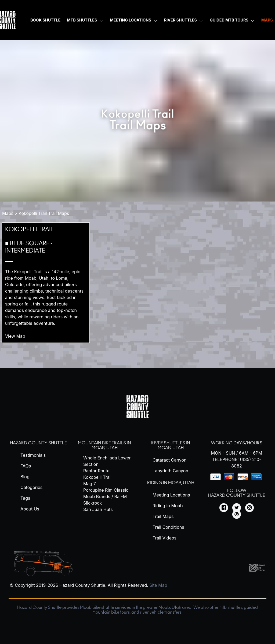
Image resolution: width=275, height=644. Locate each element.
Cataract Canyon (169, 460)
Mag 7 (90, 484)
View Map (18, 336)
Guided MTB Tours (229, 20)
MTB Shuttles (82, 20)
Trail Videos (164, 538)
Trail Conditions (168, 527)
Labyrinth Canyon (170, 471)
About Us (30, 509)
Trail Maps (163, 516)
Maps (8, 213)
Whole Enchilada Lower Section (107, 461)
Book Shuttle (45, 20)
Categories (31, 487)
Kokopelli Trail (29, 229)
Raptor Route (96, 471)
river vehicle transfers (161, 612)
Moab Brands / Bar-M (105, 497)
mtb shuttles (231, 607)
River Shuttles (180, 20)
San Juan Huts (98, 509)
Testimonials (33, 455)
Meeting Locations (130, 20)
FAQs (26, 466)
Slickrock (93, 503)
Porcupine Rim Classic (106, 490)
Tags (25, 498)
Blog (25, 477)
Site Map (158, 585)
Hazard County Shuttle (38, 443)
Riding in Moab (168, 506)
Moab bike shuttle (97, 607)
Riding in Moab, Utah (171, 483)
